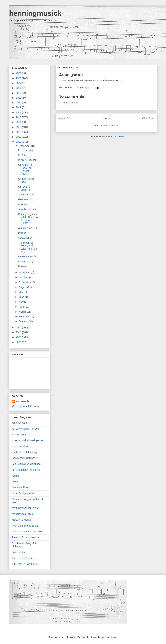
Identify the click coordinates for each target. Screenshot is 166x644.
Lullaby (22, 155)
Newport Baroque (22, 520)
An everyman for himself (25, 429)
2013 (19, 137)
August (23, 287)
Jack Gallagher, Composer (27, 464)
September (25, 282)
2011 (19, 328)
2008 (19, 342)
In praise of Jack (27, 160)
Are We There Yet (22, 435)
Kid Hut (16, 476)
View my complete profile (26, 406)
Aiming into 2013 (27, 228)
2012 (19, 142)
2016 (19, 122)
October (24, 277)
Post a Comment (71, 103)
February (24, 316)
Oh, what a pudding (24, 188)
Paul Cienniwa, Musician (26, 526)
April (22, 307)
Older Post (148, 118)
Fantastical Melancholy (25, 452)
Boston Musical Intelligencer (27, 440)
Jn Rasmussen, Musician (26, 470)
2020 (19, 103)
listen (15, 481)
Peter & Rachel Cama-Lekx (27, 532)
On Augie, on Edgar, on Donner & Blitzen (25, 169)
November (25, 272)
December (25, 146)
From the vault (26, 150)
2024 (19, 83)
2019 (19, 107)
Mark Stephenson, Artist (25, 508)
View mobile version (106, 125)
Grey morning (26, 199)
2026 (19, 73)
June (22, 297)
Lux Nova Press (21, 487)
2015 (19, 127)
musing (22, 233)
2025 (19, 78)
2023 (19, 88)
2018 (19, 112)
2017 (19, 117)
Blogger (113, 637)
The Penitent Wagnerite (25, 564)
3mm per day (26, 195)
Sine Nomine (19, 552)
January (24, 321)
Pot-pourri (24, 204)
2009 (19, 337)
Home (107, 118)
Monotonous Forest (23, 514)
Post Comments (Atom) (113, 137)
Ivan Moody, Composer (25, 458)
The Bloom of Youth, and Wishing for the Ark (28, 247)
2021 (19, 98)
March (23, 312)
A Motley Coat (20, 423)
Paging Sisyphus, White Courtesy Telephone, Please (28, 219)
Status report (25, 238)
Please (22, 266)
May (21, 302)
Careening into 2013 (26, 180)
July (21, 292)
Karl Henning (23, 401)
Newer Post (65, 118)
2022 (19, 93)
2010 (19, 332)
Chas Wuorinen (21, 446)
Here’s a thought (27, 256)
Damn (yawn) (71, 74)
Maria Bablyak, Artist (23, 493)
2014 (19, 132)
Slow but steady (27, 209)
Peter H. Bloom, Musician (26, 537)
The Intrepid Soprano (24, 558)
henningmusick (35, 13)
